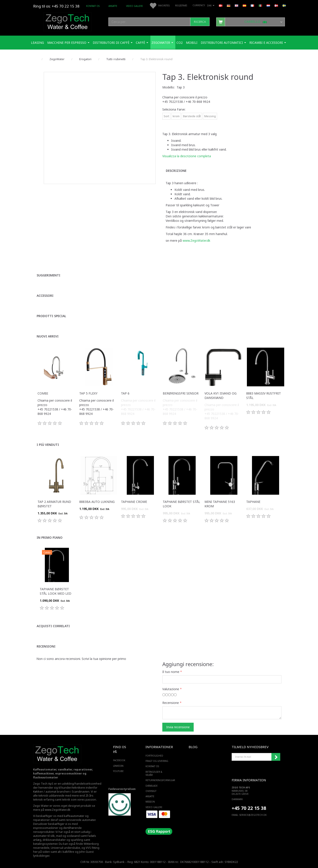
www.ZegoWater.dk (196, 240)
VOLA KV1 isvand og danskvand (221, 396)
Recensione (171, 703)
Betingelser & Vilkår (154, 773)
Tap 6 (125, 393)
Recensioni (46, 646)
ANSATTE (113, 6)
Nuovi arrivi (48, 336)
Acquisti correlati (53, 626)
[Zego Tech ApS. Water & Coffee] (68, 21)
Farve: (174, 109)
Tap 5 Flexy (88, 393)
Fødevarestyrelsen (122, 789)
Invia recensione (178, 727)
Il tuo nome (171, 672)
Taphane (253, 502)
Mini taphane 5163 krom (220, 504)
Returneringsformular (158, 780)
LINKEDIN (118, 766)
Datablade (152, 786)
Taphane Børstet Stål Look (181, 504)
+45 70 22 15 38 (249, 808)
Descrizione (176, 171)
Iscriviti (276, 757)
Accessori (45, 296)
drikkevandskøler (54, 840)
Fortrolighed (154, 756)
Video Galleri (134, 6)
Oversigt (151, 791)
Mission (150, 802)
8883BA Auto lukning (97, 502)
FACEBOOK (119, 760)
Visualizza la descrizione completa (187, 156)
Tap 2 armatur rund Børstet (54, 504)
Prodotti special (51, 316)
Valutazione (171, 689)
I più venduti (48, 445)
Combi (43, 393)
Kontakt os (93, 6)
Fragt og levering (157, 761)
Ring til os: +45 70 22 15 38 (56, 6)
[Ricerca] (200, 22)
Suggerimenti (48, 275)
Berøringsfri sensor (181, 393)
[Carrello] (251, 22)
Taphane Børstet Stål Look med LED (56, 591)
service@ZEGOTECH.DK (253, 815)
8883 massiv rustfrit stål (264, 396)
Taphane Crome (134, 502)
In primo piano (50, 537)
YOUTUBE (118, 771)
